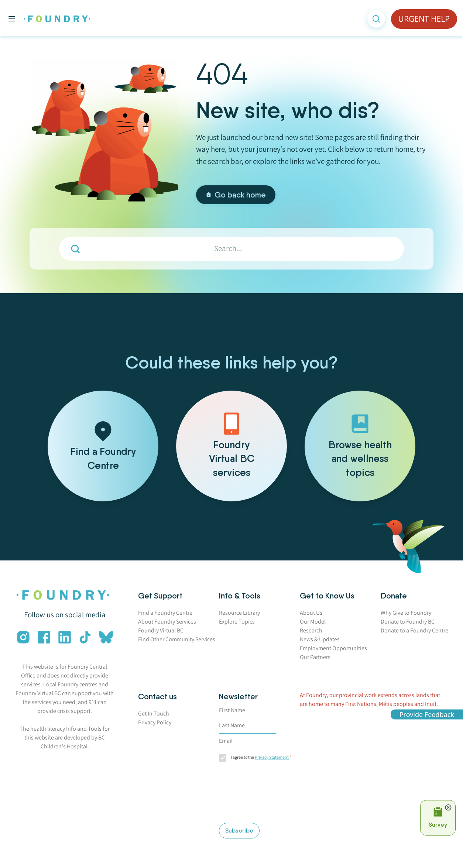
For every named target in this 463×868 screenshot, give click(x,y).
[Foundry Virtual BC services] (231, 446)
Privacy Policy (155, 722)
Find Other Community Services (177, 639)
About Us (311, 613)
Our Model (313, 622)
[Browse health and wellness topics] (360, 446)
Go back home (236, 195)
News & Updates (320, 639)
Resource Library (239, 613)
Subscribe (239, 831)
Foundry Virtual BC (161, 630)
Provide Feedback (427, 714)
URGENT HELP (424, 19)
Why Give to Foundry (406, 613)
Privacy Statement (272, 757)
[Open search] (376, 19)
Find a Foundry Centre (165, 613)
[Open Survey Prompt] (438, 818)
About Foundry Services (167, 622)
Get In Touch (154, 713)
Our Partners (315, 657)
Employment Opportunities (333, 648)
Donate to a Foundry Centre (414, 630)
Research (311, 630)
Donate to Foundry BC (408, 622)
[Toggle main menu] (12, 19)
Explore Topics (237, 622)
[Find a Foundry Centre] (103, 446)
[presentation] (249, 793)
